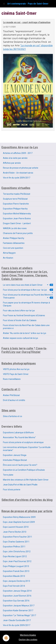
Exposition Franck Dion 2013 (16, 571)
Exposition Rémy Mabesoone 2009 (19, 517)
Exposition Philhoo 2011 (14, 547)
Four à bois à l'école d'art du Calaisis (20, 320)
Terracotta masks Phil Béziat (17, 194)
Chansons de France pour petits (18, 233)
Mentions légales (28, 635)
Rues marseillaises (12, 379)
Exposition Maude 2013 (14, 576)
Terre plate (8, 475)
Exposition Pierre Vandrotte (16, 204)
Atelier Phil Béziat (11, 395)
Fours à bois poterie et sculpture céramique (23, 442)
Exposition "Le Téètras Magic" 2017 (19, 615)
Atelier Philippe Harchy (14, 238)
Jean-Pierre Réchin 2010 (15, 532)
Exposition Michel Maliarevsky (17, 214)
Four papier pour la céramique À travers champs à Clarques (26, 304)
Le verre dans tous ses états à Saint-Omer (28, 285)
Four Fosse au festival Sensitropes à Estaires (24, 315)
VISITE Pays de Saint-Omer (16, 374)
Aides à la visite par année (15, 158)
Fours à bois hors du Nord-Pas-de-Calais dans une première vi (26, 327)
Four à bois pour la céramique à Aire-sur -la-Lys (28, 290)
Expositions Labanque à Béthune (18, 433)
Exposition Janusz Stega (15, 455)
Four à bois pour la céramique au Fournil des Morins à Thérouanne (28, 296)
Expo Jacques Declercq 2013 (17, 581)
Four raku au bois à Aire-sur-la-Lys (19, 311)
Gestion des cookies (28, 640)
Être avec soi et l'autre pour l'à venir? (20, 465)
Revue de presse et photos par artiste (21, 168)
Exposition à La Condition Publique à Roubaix (24, 470)
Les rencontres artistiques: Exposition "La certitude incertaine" (27, 449)
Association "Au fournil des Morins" (19, 437)
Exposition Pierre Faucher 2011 (18, 537)
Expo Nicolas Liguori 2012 (15, 556)
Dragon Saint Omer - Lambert (17, 223)
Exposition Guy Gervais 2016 (16, 601)
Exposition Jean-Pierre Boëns (17, 218)
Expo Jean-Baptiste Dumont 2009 (19, 522)
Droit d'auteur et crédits (14, 400)
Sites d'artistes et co (13, 416)
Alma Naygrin (9, 253)
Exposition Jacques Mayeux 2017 (19, 606)
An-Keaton (8, 258)
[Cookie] (6, 638)
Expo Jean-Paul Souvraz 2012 (17, 561)
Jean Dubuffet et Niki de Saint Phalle (20, 485)
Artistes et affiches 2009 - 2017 (18, 153)
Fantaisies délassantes (14, 243)
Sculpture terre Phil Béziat (15, 199)
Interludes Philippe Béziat (15, 460)
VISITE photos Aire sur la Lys (16, 369)
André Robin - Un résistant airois (18, 173)
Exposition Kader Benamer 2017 (18, 610)
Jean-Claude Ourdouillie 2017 (17, 620)
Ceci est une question (13, 248)
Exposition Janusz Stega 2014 (17, 591)
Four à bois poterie (12, 490)
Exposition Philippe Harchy (15, 209)
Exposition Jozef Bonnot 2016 (17, 596)
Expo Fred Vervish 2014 (14, 586)
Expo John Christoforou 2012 (17, 552)
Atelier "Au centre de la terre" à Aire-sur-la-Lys (25, 333)
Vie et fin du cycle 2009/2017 (17, 178)
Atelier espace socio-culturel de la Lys (21, 338)
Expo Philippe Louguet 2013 (16, 566)
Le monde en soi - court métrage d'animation (27, 22)
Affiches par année (12, 163)
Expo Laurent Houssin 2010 (16, 527)
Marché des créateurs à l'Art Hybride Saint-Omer (26, 480)
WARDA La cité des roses (15, 228)
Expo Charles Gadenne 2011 (16, 542)
